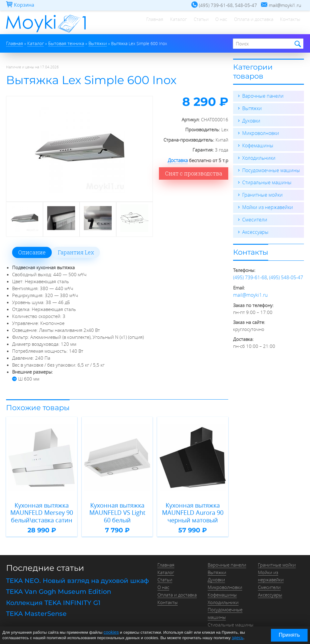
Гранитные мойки (261, 192)
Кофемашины (257, 144)
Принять (289, 635)
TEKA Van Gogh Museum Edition (56, 587)
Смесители (254, 217)
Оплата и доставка (250, 23)
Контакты (289, 23)
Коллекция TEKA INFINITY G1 (51, 597)
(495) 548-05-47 (286, 273)
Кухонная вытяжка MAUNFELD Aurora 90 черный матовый (193, 511)
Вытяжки (251, 108)
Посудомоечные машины (269, 168)
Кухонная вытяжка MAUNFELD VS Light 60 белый (117, 511)
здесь (237, 637)
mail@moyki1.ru (249, 290)
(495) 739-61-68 (250, 273)
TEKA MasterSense (34, 607)
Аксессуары (254, 229)
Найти (297, 44)
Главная (143, 23)
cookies (110, 633)
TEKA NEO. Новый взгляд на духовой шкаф (74, 577)
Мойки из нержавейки (266, 204)
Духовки (251, 120)
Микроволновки (259, 132)
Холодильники (258, 156)
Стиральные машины (265, 180)
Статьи (193, 23)
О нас (216, 23)
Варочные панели (261, 96)
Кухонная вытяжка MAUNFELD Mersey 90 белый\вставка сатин (42, 511)
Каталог (168, 23)
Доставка (178, 159)
